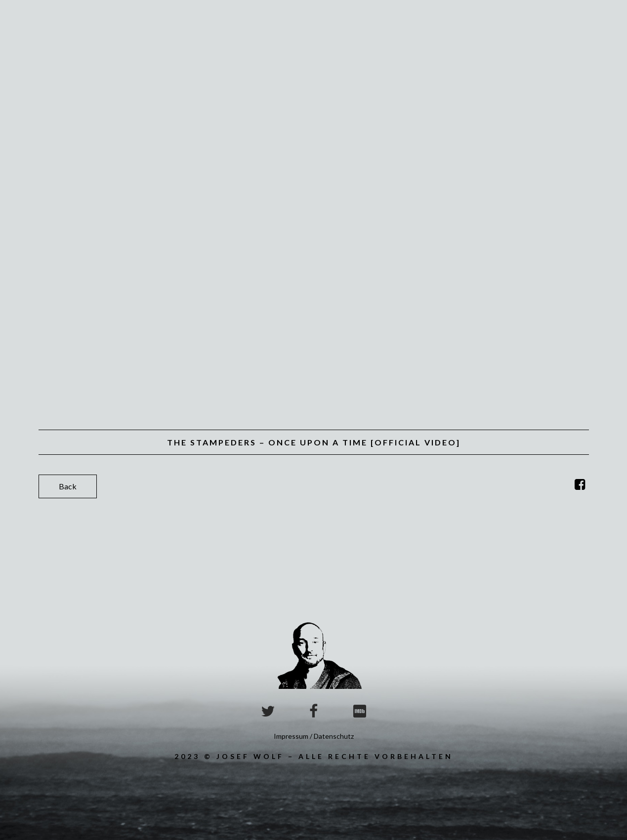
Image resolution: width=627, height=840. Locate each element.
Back (68, 486)
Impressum (291, 736)
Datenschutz (334, 736)
